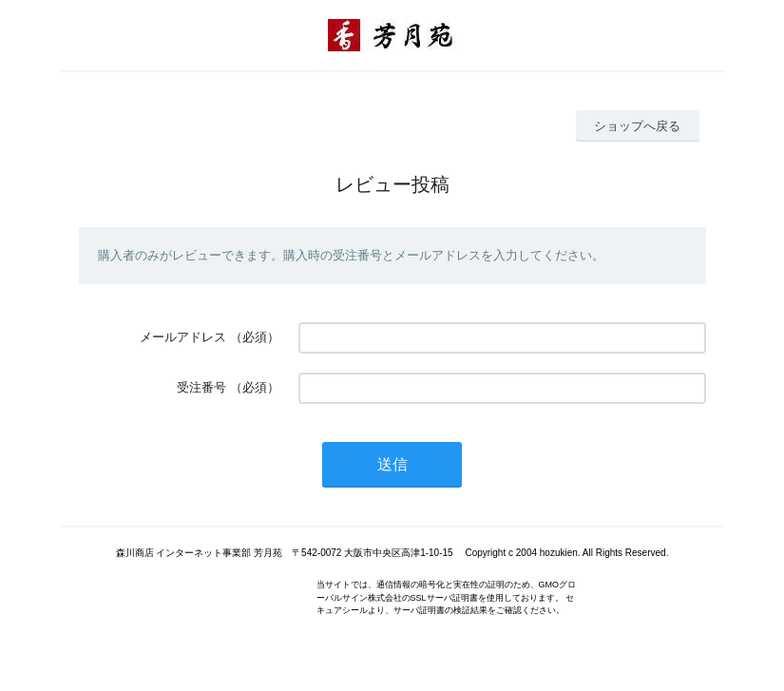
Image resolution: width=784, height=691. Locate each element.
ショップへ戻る (637, 126)
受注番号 (201, 387)
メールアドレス (183, 337)
